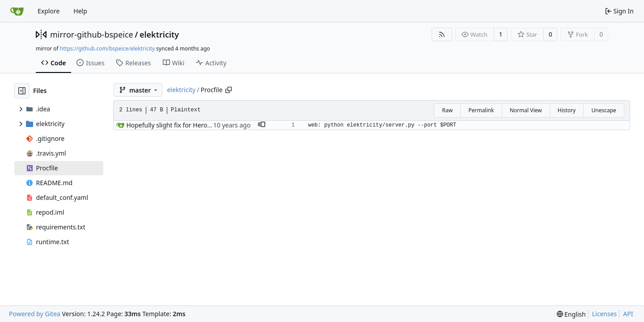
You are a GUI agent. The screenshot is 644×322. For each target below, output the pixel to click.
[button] (262, 125)
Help (80, 11)
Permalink (481, 110)
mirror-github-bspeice (92, 34)
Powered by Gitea (35, 314)
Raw (447, 110)
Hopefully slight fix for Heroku (170, 125)
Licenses (605, 314)
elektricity (159, 34)
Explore (49, 11)
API (628, 314)
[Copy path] (229, 90)
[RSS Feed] (442, 34)
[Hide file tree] (22, 91)
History (567, 110)
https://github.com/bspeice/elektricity (107, 49)
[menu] (571, 314)
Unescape (604, 110)
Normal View (526, 110)
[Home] (17, 11)
